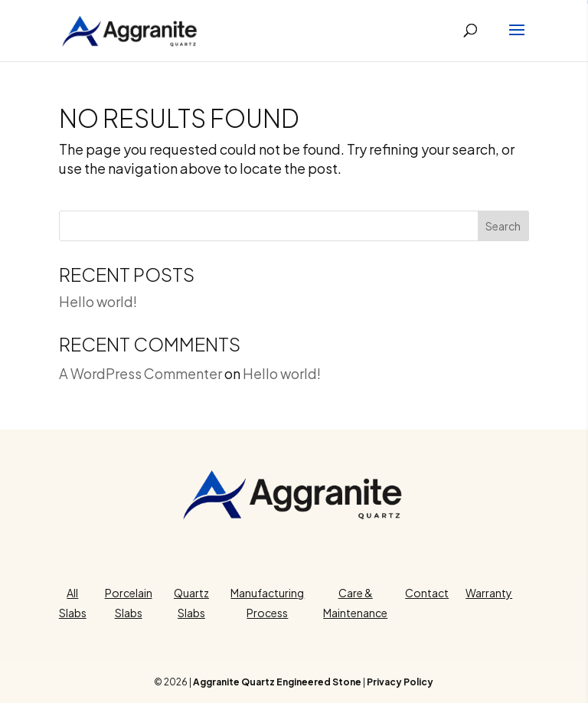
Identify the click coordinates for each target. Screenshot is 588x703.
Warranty (489, 593)
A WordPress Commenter (140, 373)
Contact (427, 593)
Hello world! (98, 301)
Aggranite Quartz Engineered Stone (277, 682)
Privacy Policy (400, 682)
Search (503, 226)
